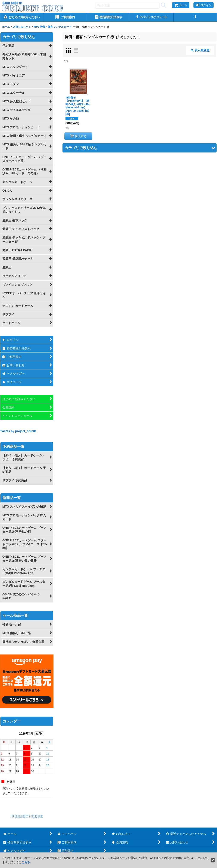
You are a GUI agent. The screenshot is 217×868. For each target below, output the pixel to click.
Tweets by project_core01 (18, 431)
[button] (195, 17)
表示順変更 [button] (200, 50)
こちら (26, 862)
